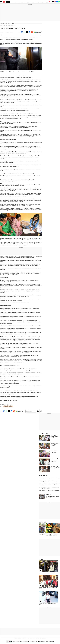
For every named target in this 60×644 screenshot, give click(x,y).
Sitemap (36, 642)
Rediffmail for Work (17, 638)
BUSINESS (23, 2)
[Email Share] (22, 32)
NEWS (19, 2)
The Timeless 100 (43, 638)
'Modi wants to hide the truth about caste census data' (55, 468)
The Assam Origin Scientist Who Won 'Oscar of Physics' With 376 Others (49, 488)
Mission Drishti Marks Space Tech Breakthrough (50, 490)
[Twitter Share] (27, 32)
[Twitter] (53, 2)
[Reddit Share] (32, 32)
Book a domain (24, 638)
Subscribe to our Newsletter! (31, 410)
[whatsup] (59, 2)
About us (43, 642)
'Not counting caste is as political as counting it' (55, 444)
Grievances (52, 642)
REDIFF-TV (48, 2)
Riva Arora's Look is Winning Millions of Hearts (48, 573)
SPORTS (37, 2)
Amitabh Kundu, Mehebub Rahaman (8, 32)
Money (34, 638)
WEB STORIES (42, 522)
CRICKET (33, 2)
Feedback (40, 642)
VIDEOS (41, 559)
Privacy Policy (32, 642)
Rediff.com (17, 642)
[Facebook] (57, 2)
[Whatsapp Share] (24, 32)
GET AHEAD (42, 2)
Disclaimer (27, 642)
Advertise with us (22, 642)
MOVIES (28, 2)
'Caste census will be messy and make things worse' (55, 460)
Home (1, 25)
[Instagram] (55, 2)
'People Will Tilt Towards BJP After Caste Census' (54, 437)
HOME (15, 2)
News (4, 25)
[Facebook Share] (29, 32)
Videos (37, 638)
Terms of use (47, 642)
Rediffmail (30, 638)
